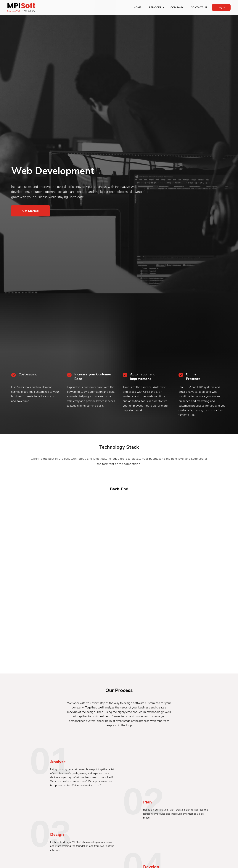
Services (155, 8)
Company (177, 8)
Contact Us (199, 8)
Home (137, 8)
